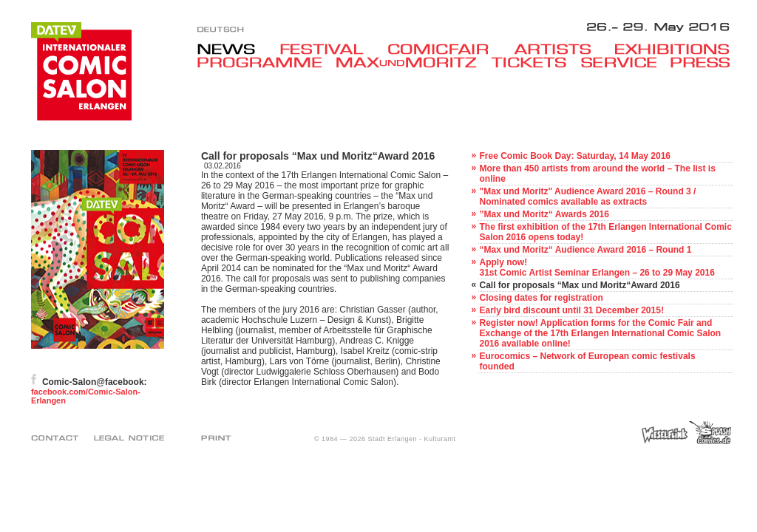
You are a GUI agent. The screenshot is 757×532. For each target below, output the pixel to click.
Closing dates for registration (541, 298)
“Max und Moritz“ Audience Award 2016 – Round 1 (585, 250)
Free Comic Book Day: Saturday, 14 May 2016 (575, 156)
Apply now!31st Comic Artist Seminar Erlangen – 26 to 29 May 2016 (597, 267)
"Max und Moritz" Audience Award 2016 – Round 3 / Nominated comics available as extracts (587, 197)
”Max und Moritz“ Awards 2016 (544, 214)
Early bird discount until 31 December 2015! (571, 310)
